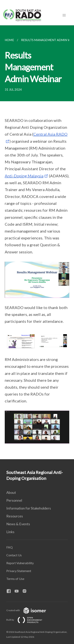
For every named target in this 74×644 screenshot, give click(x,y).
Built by (27, 620)
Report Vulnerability (20, 563)
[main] (37, 242)
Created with (29, 610)
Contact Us (14, 555)
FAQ (9, 547)
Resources (15, 516)
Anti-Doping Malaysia (24, 176)
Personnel (14, 500)
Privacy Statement (19, 571)
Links (10, 532)
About (11, 492)
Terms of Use (15, 579)
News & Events (18, 524)
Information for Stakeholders (29, 508)
